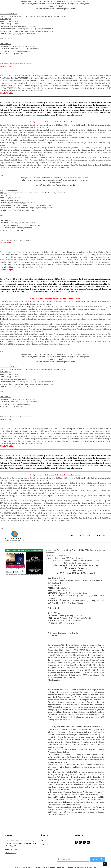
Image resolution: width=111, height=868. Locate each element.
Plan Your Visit (85, 535)
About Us (102, 535)
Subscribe (98, 859)
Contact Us (44, 844)
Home (70, 535)
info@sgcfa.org (11, 853)
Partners (43, 841)
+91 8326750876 (12, 849)
